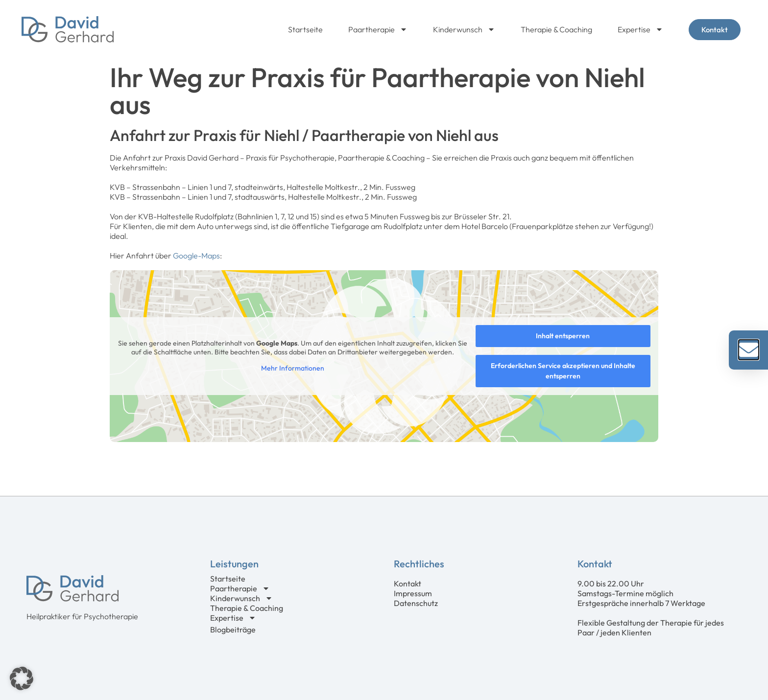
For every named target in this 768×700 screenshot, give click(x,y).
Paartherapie (378, 29)
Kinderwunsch (464, 29)
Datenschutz (416, 603)
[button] (22, 678)
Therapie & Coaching (556, 29)
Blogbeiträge (233, 630)
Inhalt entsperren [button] (563, 336)
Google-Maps (196, 256)
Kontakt (408, 583)
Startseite (305, 29)
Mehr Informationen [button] (293, 368)
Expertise (640, 29)
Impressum (413, 593)
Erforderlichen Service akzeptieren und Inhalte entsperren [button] (563, 371)
